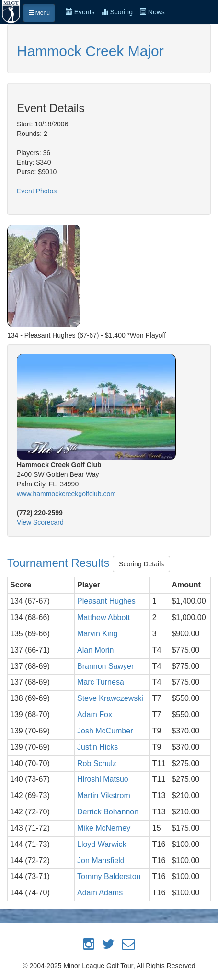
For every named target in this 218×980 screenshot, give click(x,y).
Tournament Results (60, 563)
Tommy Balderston (109, 876)
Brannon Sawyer (105, 666)
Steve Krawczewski (110, 698)
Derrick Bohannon (108, 812)
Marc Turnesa (101, 682)
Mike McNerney (104, 828)
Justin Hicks (98, 747)
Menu (39, 13)
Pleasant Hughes (106, 601)
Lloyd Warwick (102, 844)
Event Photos (37, 191)
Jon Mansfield (101, 861)
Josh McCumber (105, 731)
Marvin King (97, 634)
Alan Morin (95, 650)
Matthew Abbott (103, 617)
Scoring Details (141, 564)
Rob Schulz (97, 763)
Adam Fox (95, 715)
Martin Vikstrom (104, 795)
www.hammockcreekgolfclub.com (66, 494)
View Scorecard (40, 522)
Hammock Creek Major (90, 51)
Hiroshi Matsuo (103, 779)
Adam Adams (100, 893)
